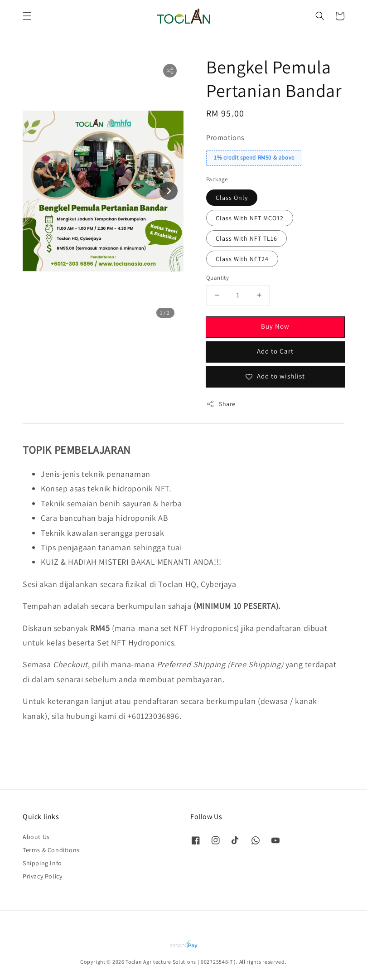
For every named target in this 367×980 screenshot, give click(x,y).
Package (217, 179)
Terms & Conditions (51, 850)
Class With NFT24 (242, 259)
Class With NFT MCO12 (250, 218)
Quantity (217, 278)
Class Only (232, 198)
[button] (27, 16)
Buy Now (275, 326)
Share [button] (221, 404)
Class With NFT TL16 (246, 238)
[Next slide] (169, 191)
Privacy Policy (42, 876)
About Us (36, 837)
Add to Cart (275, 351)
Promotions (225, 138)
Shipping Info (42, 863)
